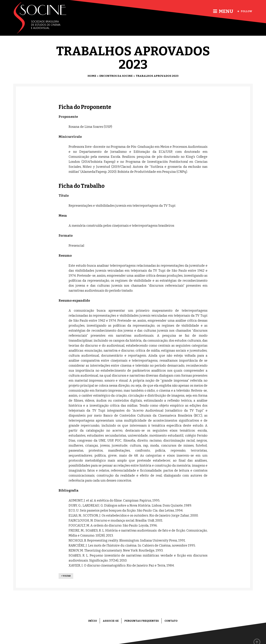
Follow (245, 11)
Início (93, 621)
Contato (171, 621)
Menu (223, 11)
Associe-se (111, 621)
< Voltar (66, 576)
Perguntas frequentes (142, 621)
